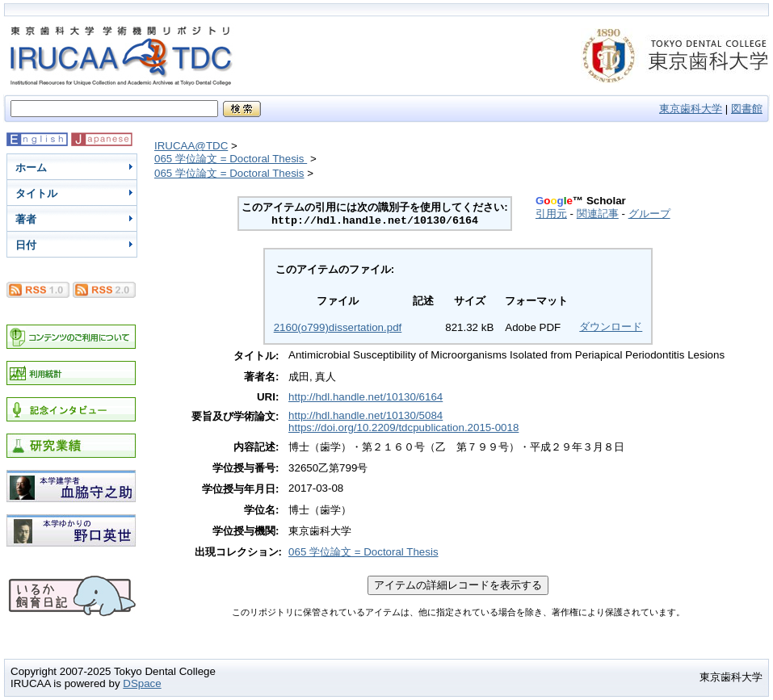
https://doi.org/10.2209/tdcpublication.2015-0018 (403, 428)
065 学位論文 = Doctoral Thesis (231, 159)
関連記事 (598, 214)
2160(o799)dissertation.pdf (338, 327)
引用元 (551, 214)
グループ (649, 214)
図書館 (747, 109)
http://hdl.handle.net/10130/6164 (365, 397)
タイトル (36, 193)
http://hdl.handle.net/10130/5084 (365, 415)
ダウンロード (611, 327)
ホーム (31, 168)
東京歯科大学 (691, 109)
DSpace (142, 683)
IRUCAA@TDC (191, 146)
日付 (26, 245)
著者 (26, 219)
